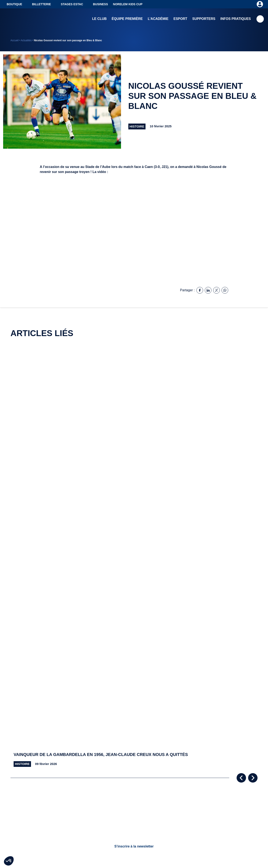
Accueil (15, 40)
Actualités (26, 40)
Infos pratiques (236, 19)
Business (100, 4)
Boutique (14, 4)
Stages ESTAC (72, 4)
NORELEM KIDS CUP (128, 4)
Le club (99, 19)
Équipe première (127, 19)
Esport (180, 19)
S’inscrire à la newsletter (134, 846)
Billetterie (41, 4)
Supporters (204, 19)
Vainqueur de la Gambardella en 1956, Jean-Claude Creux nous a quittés (101, 755)
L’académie (158, 19)
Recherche (260, 19)
